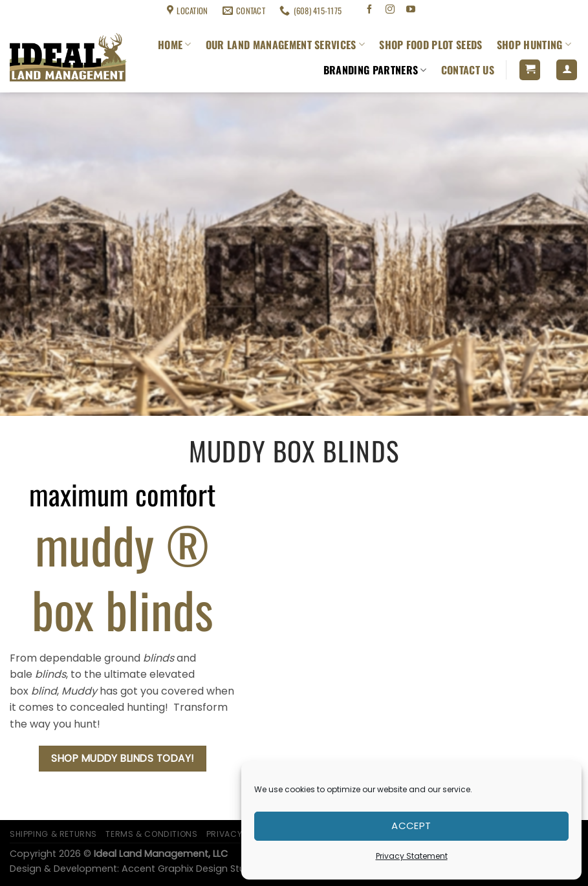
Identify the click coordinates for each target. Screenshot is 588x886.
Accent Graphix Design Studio (191, 869)
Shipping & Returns (40, 11)
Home (175, 45)
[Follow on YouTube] (410, 11)
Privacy (224, 834)
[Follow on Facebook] (370, 11)
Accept (411, 826)
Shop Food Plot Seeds (430, 45)
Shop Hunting (534, 45)
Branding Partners (375, 70)
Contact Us (468, 70)
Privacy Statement (412, 856)
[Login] (567, 70)
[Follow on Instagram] (390, 11)
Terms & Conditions (114, 11)
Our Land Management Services (285, 45)
